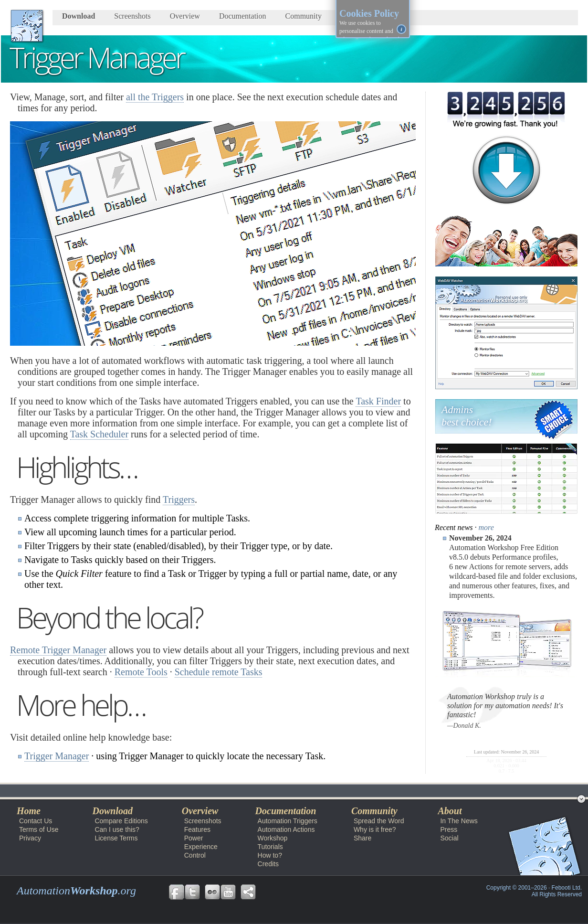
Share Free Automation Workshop (248, 892)
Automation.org (76, 891)
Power (194, 838)
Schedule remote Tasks (219, 672)
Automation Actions (286, 829)
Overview (185, 16)
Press (449, 829)
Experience (201, 847)
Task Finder (378, 401)
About (450, 811)
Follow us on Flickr (212, 892)
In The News (459, 821)
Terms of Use (39, 829)
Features (197, 829)
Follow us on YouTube (228, 892)
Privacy (30, 838)
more (486, 527)
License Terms (116, 838)
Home (29, 811)
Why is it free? (375, 829)
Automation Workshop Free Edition (69, 791)
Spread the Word (379, 821)
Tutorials (270, 847)
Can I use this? (117, 829)
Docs (143, 791)
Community (304, 16)
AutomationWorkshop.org (27, 26)
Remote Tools (141, 672)
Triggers (179, 499)
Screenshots (132, 16)
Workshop (182, 791)
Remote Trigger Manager (58, 650)
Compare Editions (121, 821)
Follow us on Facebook (177, 892)
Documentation (243, 16)
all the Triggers (155, 97)
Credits (268, 864)
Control (195, 855)
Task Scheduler (99, 434)
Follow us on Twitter (192, 892)
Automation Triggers (288, 821)
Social (449, 838)
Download (79, 16)
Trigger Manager (57, 756)
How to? (270, 855)
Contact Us (36, 821)
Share (362, 838)
